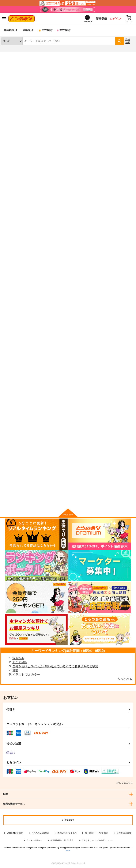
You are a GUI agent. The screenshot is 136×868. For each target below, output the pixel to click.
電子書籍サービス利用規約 (97, 833)
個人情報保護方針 (124, 833)
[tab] (18, 117)
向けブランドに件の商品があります (68, 499)
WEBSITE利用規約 (15, 833)
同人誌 (25, 55)
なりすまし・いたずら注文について (97, 840)
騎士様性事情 (101, 323)
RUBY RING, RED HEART (18, 437)
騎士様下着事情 (11, 323)
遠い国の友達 (102, 77)
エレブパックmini (58, 209)
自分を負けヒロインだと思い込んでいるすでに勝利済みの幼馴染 (55, 666)
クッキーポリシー (34, 840)
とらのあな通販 (10, 55)
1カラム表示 (131, 128)
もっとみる (125, 679)
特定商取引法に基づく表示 (62, 840)
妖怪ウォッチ (23, 69)
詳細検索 (128, 41)
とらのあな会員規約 (40, 833)
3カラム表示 (116, 128)
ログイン (115, 19)
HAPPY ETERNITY (104, 209)
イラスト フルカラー (26, 675)
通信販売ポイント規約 (67, 833)
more (68, 850)
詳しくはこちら (125, 783)
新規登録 (101, 19)
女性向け (63, 30)
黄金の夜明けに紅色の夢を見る (66, 323)
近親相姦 (18, 658)
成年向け (28, 30)
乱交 (15, 670)
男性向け (46, 30)
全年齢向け (10, 30)
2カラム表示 (123, 128)
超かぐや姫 (20, 662)
